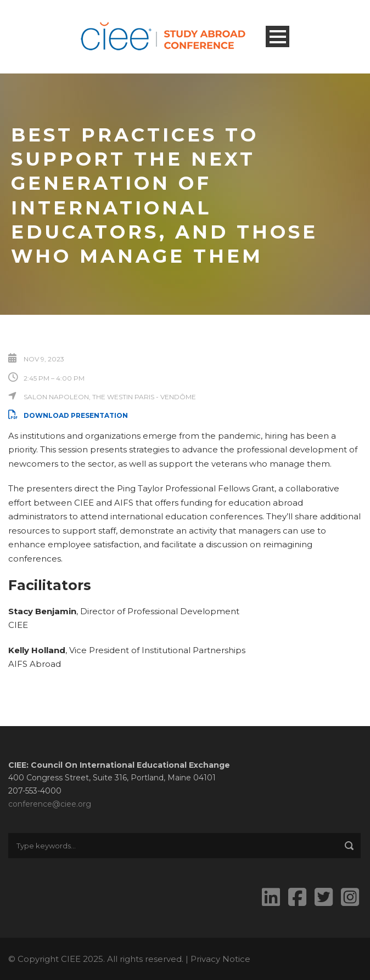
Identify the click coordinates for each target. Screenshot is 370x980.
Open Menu (277, 36)
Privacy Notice (220, 959)
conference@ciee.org (50, 804)
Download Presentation (68, 415)
